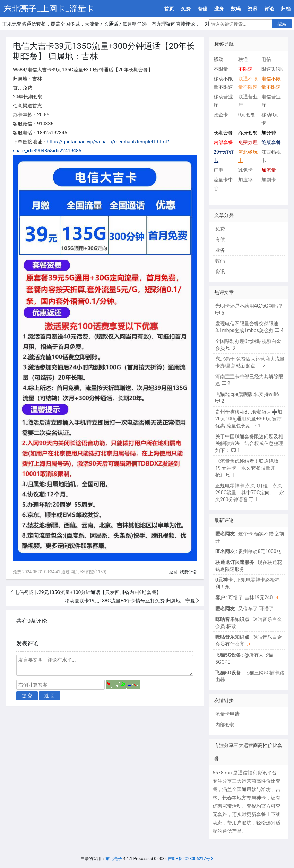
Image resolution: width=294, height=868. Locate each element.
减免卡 (245, 170)
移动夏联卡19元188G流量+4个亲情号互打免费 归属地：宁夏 (130, 601)
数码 (236, 9)
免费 (186, 9)
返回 (173, 572)
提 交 (27, 696)
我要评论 (188, 572)
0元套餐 (247, 115)
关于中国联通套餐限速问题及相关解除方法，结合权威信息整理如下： (249, 443)
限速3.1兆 (272, 69)
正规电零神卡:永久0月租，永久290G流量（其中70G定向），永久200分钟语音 (250, 493)
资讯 (252, 9)
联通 (243, 59)
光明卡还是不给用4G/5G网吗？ (249, 306)
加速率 (245, 180)
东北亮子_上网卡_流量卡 (49, 9)
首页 (169, 9)
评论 (269, 9)
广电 (218, 170)
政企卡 (221, 115)
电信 (266, 59)
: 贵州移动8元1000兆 (248, 551)
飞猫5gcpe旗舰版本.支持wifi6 (247, 394)
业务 (219, 9)
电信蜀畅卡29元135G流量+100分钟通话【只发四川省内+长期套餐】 (88, 592)
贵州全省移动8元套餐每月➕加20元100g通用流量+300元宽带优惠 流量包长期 (249, 419)
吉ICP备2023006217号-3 (191, 859)
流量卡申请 (227, 714)
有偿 (202, 9)
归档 (286, 9)
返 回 (50, 696)
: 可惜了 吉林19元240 (244, 597)
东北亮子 (114, 859)
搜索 (282, 24)
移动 (218, 59)
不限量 (221, 69)
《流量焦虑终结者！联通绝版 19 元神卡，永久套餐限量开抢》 (247, 468)
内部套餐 (225, 725)
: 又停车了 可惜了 (244, 609)
